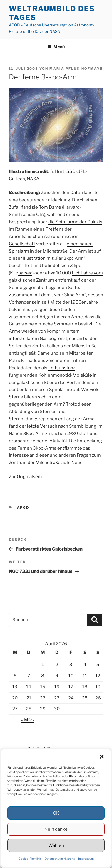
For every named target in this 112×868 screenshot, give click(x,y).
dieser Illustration (27, 258)
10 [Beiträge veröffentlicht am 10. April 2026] (71, 676)
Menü (56, 47)
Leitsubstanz (62, 368)
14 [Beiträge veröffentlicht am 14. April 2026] (29, 687)
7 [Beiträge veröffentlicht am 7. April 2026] (29, 676)
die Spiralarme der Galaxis (75, 222)
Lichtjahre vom (87, 273)
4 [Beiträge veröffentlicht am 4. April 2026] (85, 665)
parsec (25, 273)
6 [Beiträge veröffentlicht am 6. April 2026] (15, 676)
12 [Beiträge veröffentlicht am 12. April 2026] (98, 676)
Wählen (56, 845)
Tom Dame (50, 207)
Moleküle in (85, 375)
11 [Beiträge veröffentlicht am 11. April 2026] (85, 676)
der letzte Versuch (38, 426)
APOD (23, 507)
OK (56, 813)
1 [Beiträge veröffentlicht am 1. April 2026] (43, 665)
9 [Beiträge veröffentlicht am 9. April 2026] (57, 676)
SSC (71, 171)
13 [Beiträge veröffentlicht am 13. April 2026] (15, 687)
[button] (102, 757)
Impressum (86, 859)
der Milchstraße (44, 463)
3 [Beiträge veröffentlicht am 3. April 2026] (71, 665)
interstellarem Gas (28, 339)
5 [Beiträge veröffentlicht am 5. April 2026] (98, 665)
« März (28, 720)
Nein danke (56, 829)
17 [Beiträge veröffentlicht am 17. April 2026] (71, 687)
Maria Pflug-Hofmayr (76, 69)
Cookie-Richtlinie (30, 859)
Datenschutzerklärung (60, 859)
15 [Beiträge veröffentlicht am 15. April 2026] (43, 687)
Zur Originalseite (26, 477)
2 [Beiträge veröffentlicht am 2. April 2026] (57, 665)
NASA (33, 179)
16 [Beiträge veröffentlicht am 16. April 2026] (57, 687)
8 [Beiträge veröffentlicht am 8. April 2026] (43, 676)
